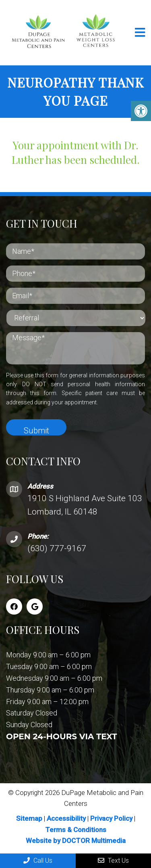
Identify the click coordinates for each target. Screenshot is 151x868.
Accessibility (66, 818)
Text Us (113, 861)
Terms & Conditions (76, 830)
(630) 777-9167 (57, 548)
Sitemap (29, 818)
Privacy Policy (112, 818)
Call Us (38, 861)
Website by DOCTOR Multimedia (76, 841)
